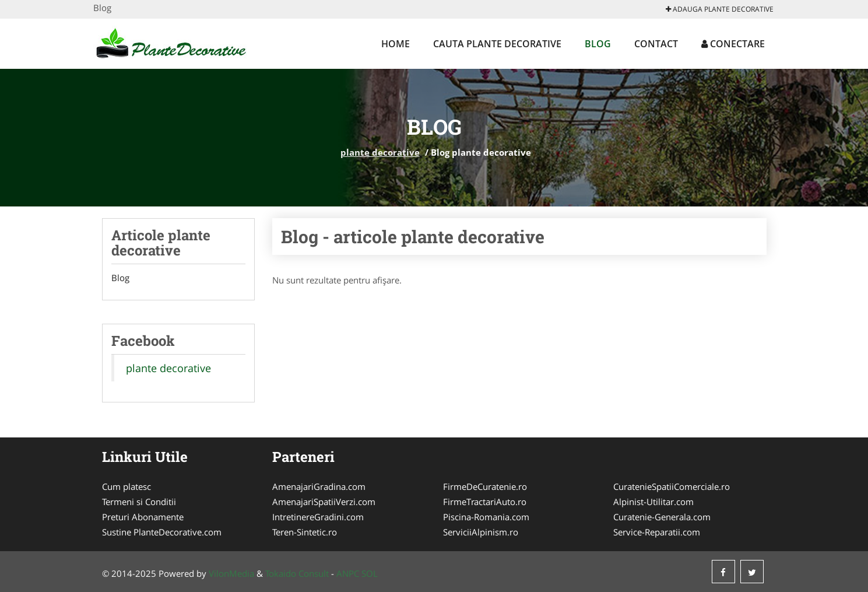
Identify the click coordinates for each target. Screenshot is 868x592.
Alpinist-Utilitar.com (653, 502)
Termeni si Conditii (139, 502)
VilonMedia (231, 573)
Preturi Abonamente (143, 517)
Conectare (733, 44)
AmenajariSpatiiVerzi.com (324, 502)
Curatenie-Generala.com (662, 517)
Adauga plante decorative (720, 9)
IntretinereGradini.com (318, 517)
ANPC (348, 573)
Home (396, 44)
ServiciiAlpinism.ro (481, 532)
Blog (598, 44)
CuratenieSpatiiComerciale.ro (672, 486)
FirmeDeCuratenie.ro (485, 486)
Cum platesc (126, 486)
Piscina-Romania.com (486, 517)
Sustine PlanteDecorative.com (162, 532)
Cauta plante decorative (497, 44)
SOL (370, 573)
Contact (656, 44)
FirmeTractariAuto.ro (485, 502)
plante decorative (380, 152)
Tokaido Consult (297, 573)
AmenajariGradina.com (319, 486)
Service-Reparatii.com (657, 532)
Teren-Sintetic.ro (305, 532)
